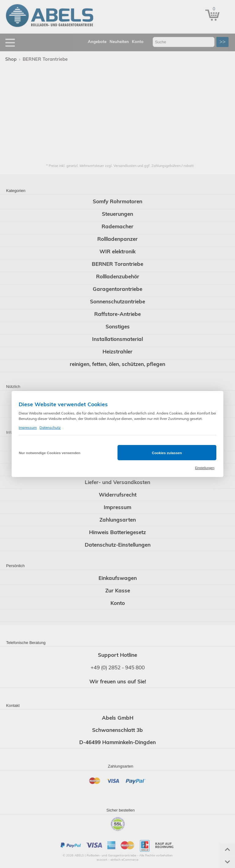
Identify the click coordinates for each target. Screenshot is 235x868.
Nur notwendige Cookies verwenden (49, 453)
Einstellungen (205, 468)
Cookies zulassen (167, 453)
